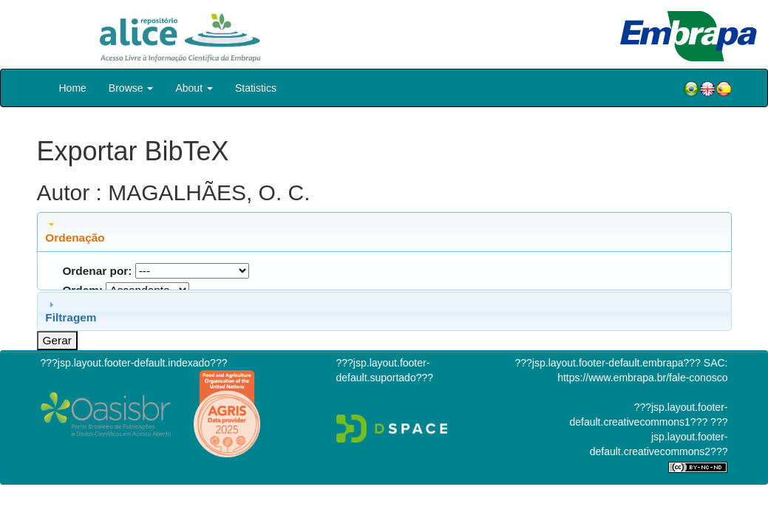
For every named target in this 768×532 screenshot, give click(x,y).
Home (73, 88)
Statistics (256, 88)
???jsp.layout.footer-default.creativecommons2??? (659, 437)
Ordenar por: (97, 271)
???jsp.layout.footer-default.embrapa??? (608, 363)
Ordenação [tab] (75, 231)
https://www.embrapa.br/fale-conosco (642, 378)
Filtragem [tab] (71, 311)
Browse (131, 88)
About (194, 88)
